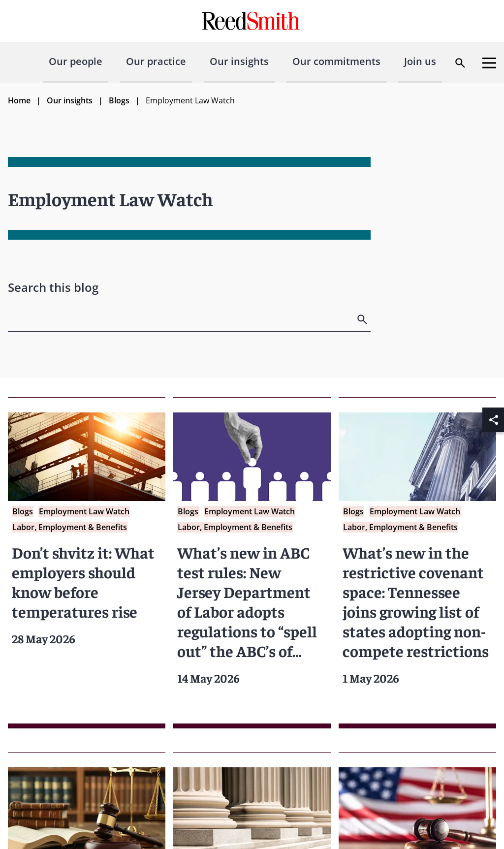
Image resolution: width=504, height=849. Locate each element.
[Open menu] (489, 63)
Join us (420, 61)
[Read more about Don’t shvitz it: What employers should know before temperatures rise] (87, 563)
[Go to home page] (252, 21)
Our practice (156, 61)
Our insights (239, 61)
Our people (76, 61)
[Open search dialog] (460, 63)
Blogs (119, 100)
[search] (363, 319)
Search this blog (53, 287)
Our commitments (336, 61)
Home (19, 100)
